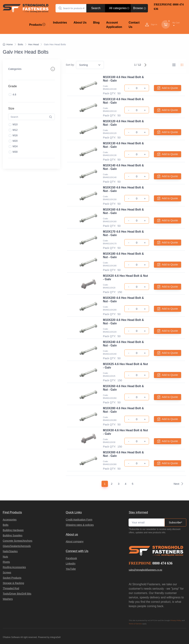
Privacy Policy (176, 620)
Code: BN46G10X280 (110, 419)
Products (37, 25)
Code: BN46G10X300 (110, 463)
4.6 (14, 94)
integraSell (55, 637)
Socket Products (12, 578)
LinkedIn (71, 564)
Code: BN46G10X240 (110, 353)
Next (179, 484)
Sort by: (70, 65)
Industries (60, 23)
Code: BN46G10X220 (110, 330)
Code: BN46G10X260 (110, 397)
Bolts (21, 44)
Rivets (6, 562)
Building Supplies (13, 535)
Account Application (114, 25)
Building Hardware (13, 530)
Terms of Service (135, 624)
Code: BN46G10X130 (110, 154)
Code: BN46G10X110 (110, 110)
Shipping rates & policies (80, 525)
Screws (7, 572)
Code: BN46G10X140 (110, 176)
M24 (15, 146)
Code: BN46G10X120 (110, 132)
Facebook (71, 558)
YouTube (71, 569)
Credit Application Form (79, 520)
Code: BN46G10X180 (110, 264)
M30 (15, 152)
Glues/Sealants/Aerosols (17, 546)
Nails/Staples (10, 551)
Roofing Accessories (14, 567)
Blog (96, 23)
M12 (15, 130)
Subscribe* (175, 522)
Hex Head (34, 44)
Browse (140, 8)
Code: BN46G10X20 (109, 286)
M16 (15, 135)
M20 (15, 141)
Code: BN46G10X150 (110, 198)
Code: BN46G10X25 (109, 375)
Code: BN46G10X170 (110, 242)
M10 (15, 124)
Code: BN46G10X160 (110, 220)
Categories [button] (15, 69)
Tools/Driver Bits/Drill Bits (17, 594)
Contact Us (134, 25)
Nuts (5, 557)
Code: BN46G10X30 (109, 441)
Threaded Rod (11, 588)
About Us (80, 23)
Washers (8, 599)
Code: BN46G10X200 (110, 308)
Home (8, 44)
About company (75, 541)
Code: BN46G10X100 (110, 88)
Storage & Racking (13, 583)
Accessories (10, 520)
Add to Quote (167, 88)
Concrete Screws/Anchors (18, 541)
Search (96, 8)
